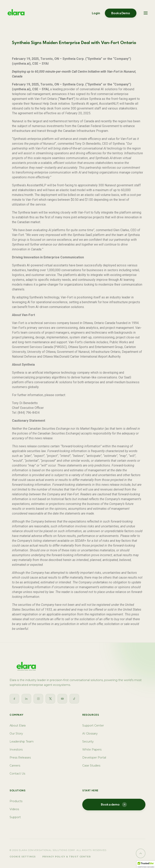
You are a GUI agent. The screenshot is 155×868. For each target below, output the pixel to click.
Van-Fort (18, 323)
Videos (14, 809)
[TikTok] (74, 699)
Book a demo (114, 805)
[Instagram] (38, 699)
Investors (16, 750)
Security (88, 742)
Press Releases (20, 758)
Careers (15, 766)
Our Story (16, 734)
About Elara (18, 726)
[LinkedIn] (26, 699)
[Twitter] (50, 699)
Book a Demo (121, 13)
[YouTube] (62, 699)
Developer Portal (94, 758)
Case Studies (91, 766)
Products (16, 801)
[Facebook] (14, 699)
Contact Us (17, 774)
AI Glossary (90, 734)
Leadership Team (22, 742)
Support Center (93, 726)
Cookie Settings (23, 857)
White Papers (92, 750)
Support (15, 817)
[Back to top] (141, 853)
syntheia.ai (21, 64)
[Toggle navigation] (146, 13)
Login (96, 13)
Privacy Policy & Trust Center (67, 857)
